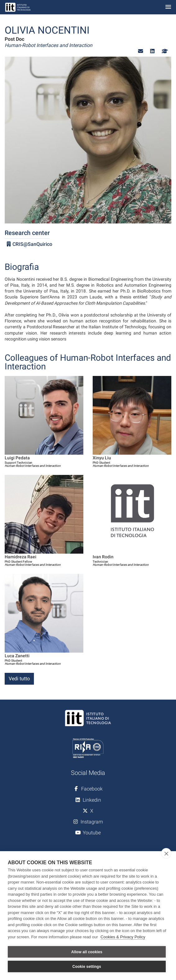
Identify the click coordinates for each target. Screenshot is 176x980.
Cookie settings (87, 967)
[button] (141, 51)
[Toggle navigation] (168, 7)
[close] (166, 853)
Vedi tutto (19, 679)
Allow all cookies (87, 952)
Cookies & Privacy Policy (123, 937)
